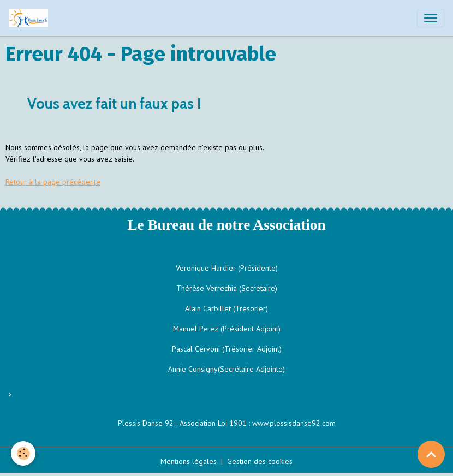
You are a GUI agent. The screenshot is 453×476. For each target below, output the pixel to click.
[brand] (31, 18)
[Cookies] (23, 453)
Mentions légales (189, 461)
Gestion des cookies (260, 461)
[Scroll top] (431, 454)
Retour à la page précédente (53, 182)
